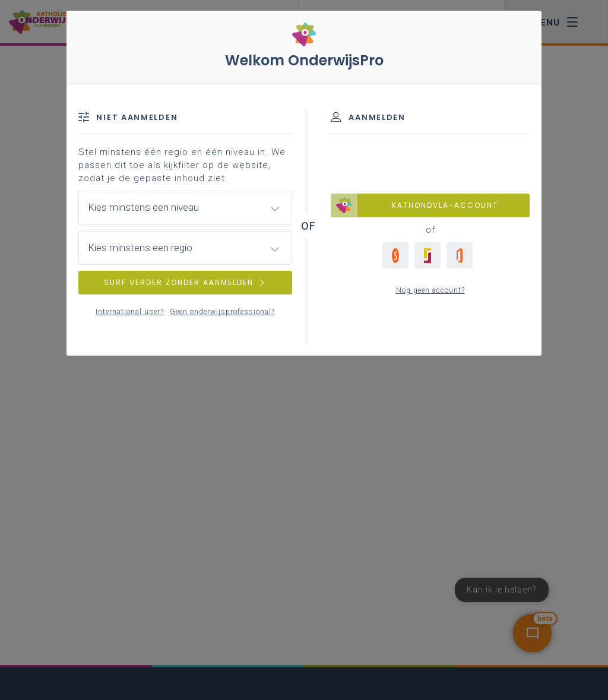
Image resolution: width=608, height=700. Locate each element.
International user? (130, 312)
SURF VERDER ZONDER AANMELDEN (185, 282)
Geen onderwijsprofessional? (222, 312)
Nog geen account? (430, 290)
